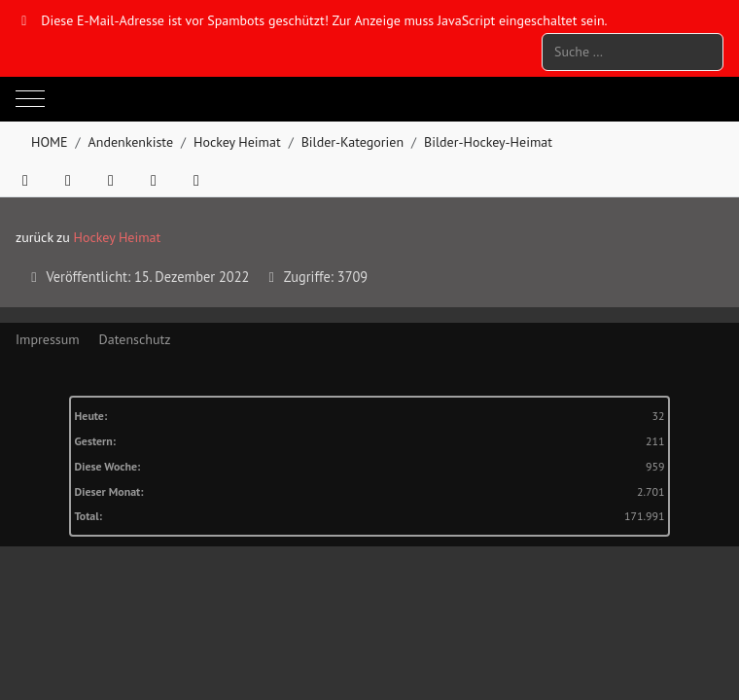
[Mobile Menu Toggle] (30, 99)
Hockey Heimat (118, 237)
